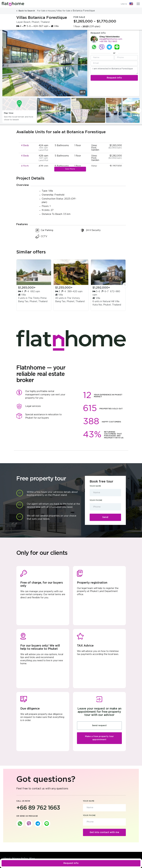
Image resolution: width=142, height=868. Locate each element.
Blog (32, 859)
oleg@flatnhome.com (111, 39)
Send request (99, 726)
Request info (71, 863)
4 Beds (25, 146)
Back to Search (26, 11)
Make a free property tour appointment (99, 738)
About (7, 859)
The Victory (73, 298)
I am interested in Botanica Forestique (114, 70)
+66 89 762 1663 (108, 42)
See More (70, 169)
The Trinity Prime (37, 298)
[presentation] (139, 110)
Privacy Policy (20, 859)
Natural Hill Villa (111, 302)
